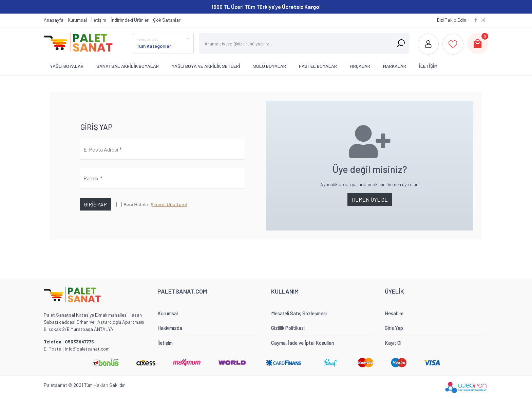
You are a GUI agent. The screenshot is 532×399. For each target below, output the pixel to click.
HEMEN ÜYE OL (370, 199)
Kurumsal (77, 20)
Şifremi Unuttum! (169, 205)
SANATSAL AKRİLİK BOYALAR (128, 66)
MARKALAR (395, 66)
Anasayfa (54, 20)
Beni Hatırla (136, 205)
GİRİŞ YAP (96, 204)
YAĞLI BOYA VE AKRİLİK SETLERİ (206, 66)
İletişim (99, 20)
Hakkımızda (170, 328)
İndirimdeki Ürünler (130, 20)
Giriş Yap (394, 328)
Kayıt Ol (393, 343)
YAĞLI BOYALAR (67, 66)
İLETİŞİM (428, 66)
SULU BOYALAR (270, 66)
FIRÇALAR (360, 66)
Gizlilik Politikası (288, 328)
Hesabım (394, 313)
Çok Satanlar (167, 20)
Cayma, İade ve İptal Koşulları (303, 343)
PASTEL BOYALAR (318, 66)
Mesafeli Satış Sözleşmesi (299, 313)
